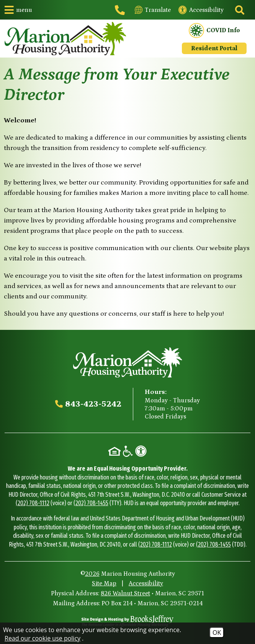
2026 (92, 574)
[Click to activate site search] (239, 10)
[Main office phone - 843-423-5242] (121, 10)
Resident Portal (214, 48)
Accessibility (146, 583)
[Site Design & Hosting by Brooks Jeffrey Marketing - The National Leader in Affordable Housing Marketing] (127, 621)
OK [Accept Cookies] (217, 632)
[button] (18, 10)
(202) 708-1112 (33, 503)
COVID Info (214, 31)
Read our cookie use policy (42, 638)
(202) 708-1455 (91, 503)
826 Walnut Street (125, 593)
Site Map (104, 583)
